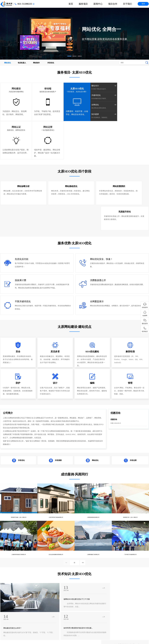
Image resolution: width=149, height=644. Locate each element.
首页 (71, 4)
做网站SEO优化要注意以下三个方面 (69, 538)
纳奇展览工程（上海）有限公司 (130, 454)
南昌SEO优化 (59, 630)
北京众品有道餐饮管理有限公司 (56, 492)
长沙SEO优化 (126, 630)
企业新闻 (70, 598)
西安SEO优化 (47, 635)
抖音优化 (51, 63)
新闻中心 (98, 4)
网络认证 (110, 89)
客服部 (124, 605)
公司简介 (98, 598)
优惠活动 (114, 356)
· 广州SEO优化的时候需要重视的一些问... (65, 581)
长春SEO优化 (92, 635)
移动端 (37, 89)
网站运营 (135, 89)
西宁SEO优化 (59, 635)
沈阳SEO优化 (81, 635)
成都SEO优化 (104, 630)
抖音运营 (133, 397)
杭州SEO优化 (70, 630)
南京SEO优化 (115, 630)
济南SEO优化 (25, 635)
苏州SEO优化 (103, 635)
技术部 (124, 598)
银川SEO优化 (26, 630)
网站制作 (36, 63)
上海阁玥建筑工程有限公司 (93, 492)
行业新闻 (70, 601)
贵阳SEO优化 (93, 630)
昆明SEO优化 (82, 630)
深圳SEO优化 (137, 635)
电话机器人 (22, 63)
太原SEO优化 (62, 89)
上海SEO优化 (126, 635)
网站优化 (8, 63)
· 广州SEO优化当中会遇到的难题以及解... (15, 581)
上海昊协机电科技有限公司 (93, 454)
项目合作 (113, 4)
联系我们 (98, 605)
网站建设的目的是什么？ (125, 540)
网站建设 (13, 89)
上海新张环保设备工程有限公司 (19, 492)
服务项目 (83, 4)
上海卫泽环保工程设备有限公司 (56, 454)
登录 (143, 4)
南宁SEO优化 (15, 630)
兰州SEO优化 (70, 635)
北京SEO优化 (114, 635)
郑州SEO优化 (36, 635)
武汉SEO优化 (137, 630)
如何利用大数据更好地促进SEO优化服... (70, 567)
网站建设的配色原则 (123, 555)
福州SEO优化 (48, 630)
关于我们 (127, 4)
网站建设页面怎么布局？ (14, 567)
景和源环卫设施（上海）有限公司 (19, 454)
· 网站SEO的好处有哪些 (108, 581)
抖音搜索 (58, 397)
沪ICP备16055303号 (7, 618)
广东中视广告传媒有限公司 (130, 492)
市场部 (124, 601)
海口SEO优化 (37, 630)
